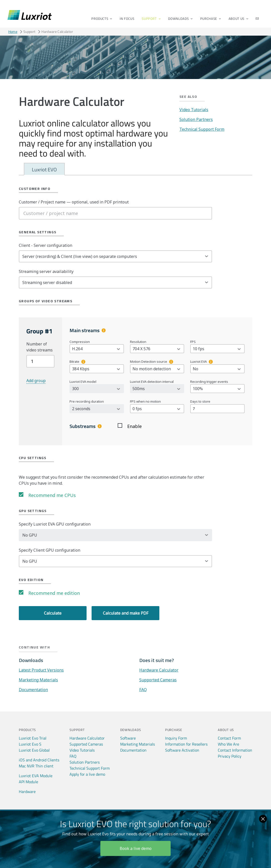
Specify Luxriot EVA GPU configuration (55, 524)
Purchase (209, 19)
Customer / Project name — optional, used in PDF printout (74, 202)
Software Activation (182, 750)
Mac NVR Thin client (36, 766)
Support (150, 19)
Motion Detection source (149, 361)
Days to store (200, 401)
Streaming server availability (46, 271)
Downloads (179, 19)
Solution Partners (196, 119)
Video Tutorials (194, 110)
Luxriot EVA (198, 361)
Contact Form (229, 738)
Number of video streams (40, 347)
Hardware (27, 791)
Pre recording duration (87, 401)
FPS (193, 342)
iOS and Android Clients (39, 760)
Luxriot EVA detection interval (152, 382)
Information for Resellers (186, 744)
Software (128, 738)
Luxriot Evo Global (34, 750)
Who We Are (228, 744)
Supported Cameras (158, 680)
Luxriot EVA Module (36, 776)
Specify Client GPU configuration (50, 550)
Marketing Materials (38, 680)
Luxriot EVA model (83, 382)
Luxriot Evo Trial (33, 738)
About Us (237, 19)
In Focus (127, 19)
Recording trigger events (209, 382)
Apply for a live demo (87, 774)
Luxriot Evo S (30, 744)
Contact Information (235, 750)
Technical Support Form (202, 129)
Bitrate (74, 361)
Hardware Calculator (159, 670)
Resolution (138, 342)
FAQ (143, 690)
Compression (80, 342)
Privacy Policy (230, 756)
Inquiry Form (176, 738)
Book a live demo (136, 848)
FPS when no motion (145, 401)
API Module (28, 782)
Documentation (33, 690)
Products (100, 19)
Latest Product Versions (41, 670)
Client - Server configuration (46, 245)
